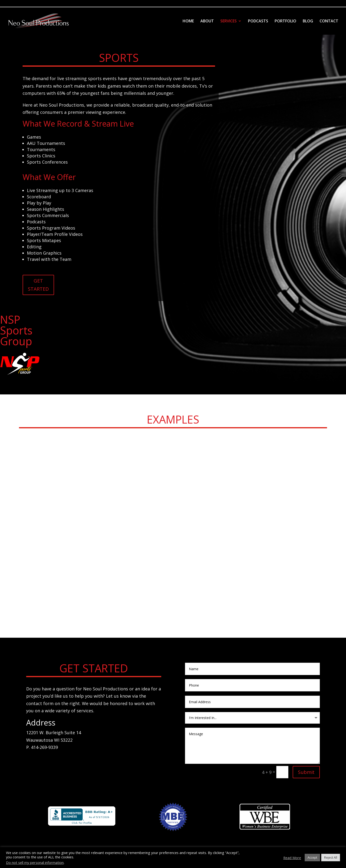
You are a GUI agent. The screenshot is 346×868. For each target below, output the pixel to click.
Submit (306, 772)
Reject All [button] (331, 857)
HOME (188, 21)
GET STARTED (38, 285)
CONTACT (329, 21)
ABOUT (207, 21)
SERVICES (229, 21)
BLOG (308, 21)
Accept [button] (312, 857)
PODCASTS (258, 21)
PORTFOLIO (285, 21)
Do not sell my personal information (35, 862)
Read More (292, 858)
